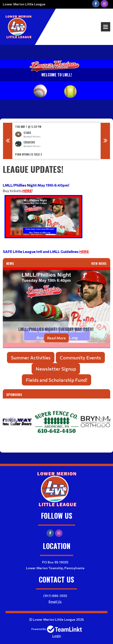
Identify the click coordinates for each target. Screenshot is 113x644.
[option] (56, 141)
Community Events (80, 358)
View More (99, 263)
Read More (56, 338)
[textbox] (56, 209)
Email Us (55, 601)
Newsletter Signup (56, 369)
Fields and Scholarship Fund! (56, 380)
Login (57, 636)
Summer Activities (31, 358)
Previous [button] (8, 141)
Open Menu (106, 27)
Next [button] (105, 141)
